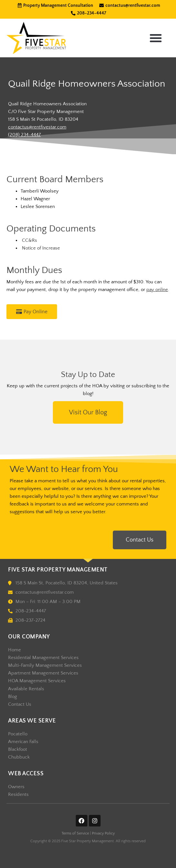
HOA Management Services (37, 681)
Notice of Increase (40, 248)
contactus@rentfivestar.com (37, 127)
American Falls (23, 742)
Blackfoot (18, 750)
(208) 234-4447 (24, 135)
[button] (156, 38)
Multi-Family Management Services (45, 665)
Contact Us (20, 704)
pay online (157, 290)
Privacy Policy (103, 833)
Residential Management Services (43, 658)
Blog (13, 697)
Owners (16, 787)
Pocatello (18, 734)
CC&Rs (29, 241)
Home (15, 650)
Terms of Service (75, 833)
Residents (18, 795)
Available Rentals (26, 689)
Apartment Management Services (43, 673)
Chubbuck (19, 757)
